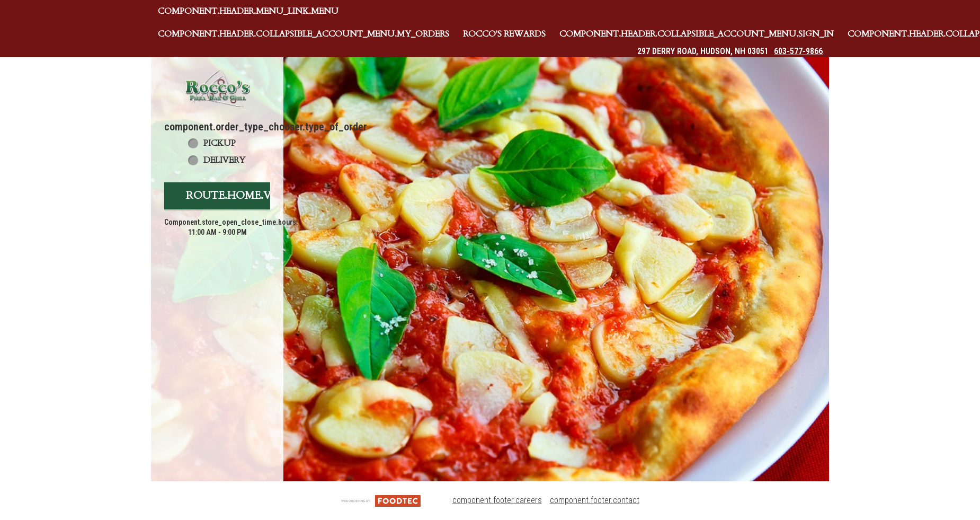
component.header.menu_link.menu (248, 11)
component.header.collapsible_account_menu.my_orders (304, 34)
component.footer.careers (497, 500)
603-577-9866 (798, 51)
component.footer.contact (595, 500)
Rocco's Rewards (504, 34)
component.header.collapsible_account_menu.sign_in (697, 34)
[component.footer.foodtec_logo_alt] (381, 500)
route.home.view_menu (259, 195)
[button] (217, 88)
